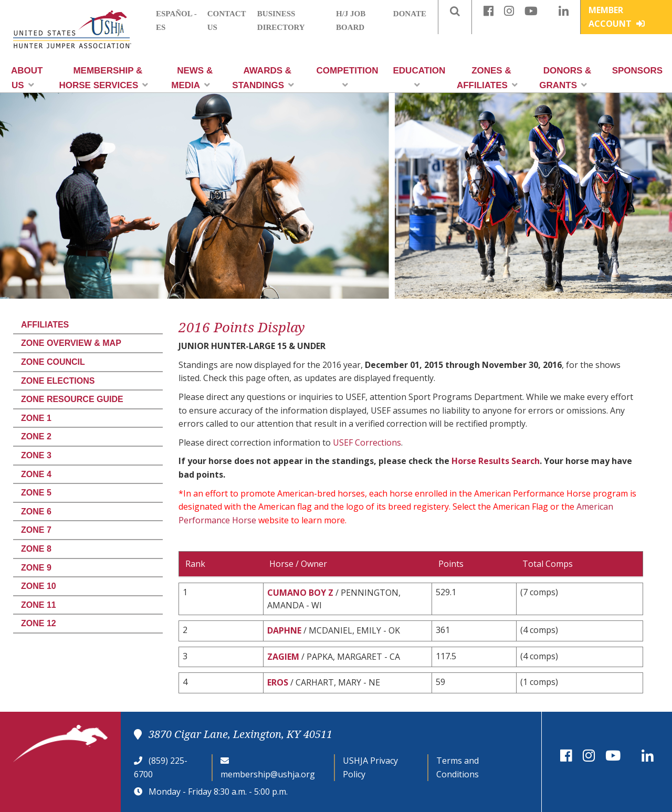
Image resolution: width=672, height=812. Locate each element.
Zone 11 (39, 605)
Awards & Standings (263, 78)
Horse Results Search (496, 461)
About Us (27, 78)
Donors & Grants (565, 78)
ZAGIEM (283, 657)
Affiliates (45, 325)
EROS (278, 682)
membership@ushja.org (268, 774)
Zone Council (53, 362)
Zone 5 (36, 493)
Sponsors (637, 71)
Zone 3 (36, 455)
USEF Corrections (367, 442)
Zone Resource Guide (72, 399)
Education (419, 77)
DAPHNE (284, 630)
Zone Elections (58, 381)
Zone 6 (36, 512)
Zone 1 (36, 418)
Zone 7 (36, 530)
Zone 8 (36, 549)
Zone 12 (39, 623)
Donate (410, 14)
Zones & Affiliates (487, 78)
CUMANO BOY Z (300, 593)
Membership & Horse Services (103, 78)
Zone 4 (36, 474)
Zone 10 (39, 586)
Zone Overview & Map (71, 343)
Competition (347, 77)
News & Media (192, 78)
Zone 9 (36, 568)
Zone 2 (36, 436)
